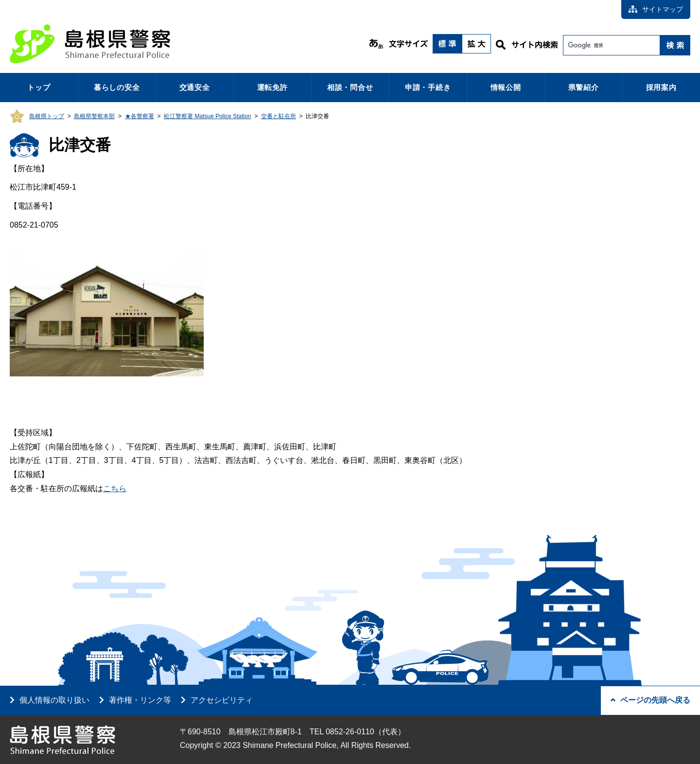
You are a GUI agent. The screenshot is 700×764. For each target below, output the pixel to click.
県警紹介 (584, 87)
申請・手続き (428, 87)
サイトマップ (656, 9)
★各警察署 (140, 116)
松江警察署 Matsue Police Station (207, 116)
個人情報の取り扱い (54, 700)
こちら (115, 489)
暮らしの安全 (117, 87)
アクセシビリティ (222, 700)
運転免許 (272, 87)
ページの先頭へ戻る (650, 700)
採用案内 (661, 87)
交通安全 (195, 87)
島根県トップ (47, 116)
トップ (39, 87)
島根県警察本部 (94, 116)
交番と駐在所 (279, 116)
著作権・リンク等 (140, 700)
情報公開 (506, 87)
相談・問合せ (350, 87)
